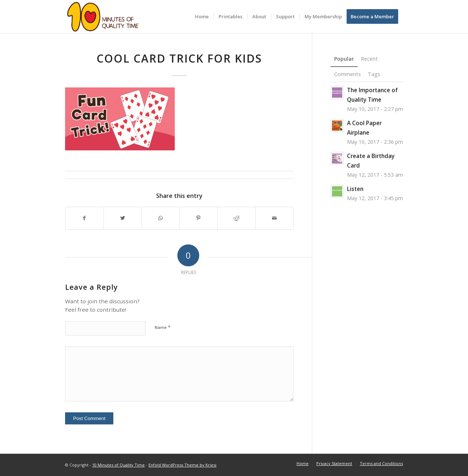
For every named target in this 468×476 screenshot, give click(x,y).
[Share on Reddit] (236, 218)
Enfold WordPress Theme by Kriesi (182, 465)
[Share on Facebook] (84, 218)
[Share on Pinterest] (198, 218)
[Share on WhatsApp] (161, 218)
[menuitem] (202, 16)
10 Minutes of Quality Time (118, 465)
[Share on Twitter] (123, 218)
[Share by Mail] (274, 218)
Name (163, 327)
